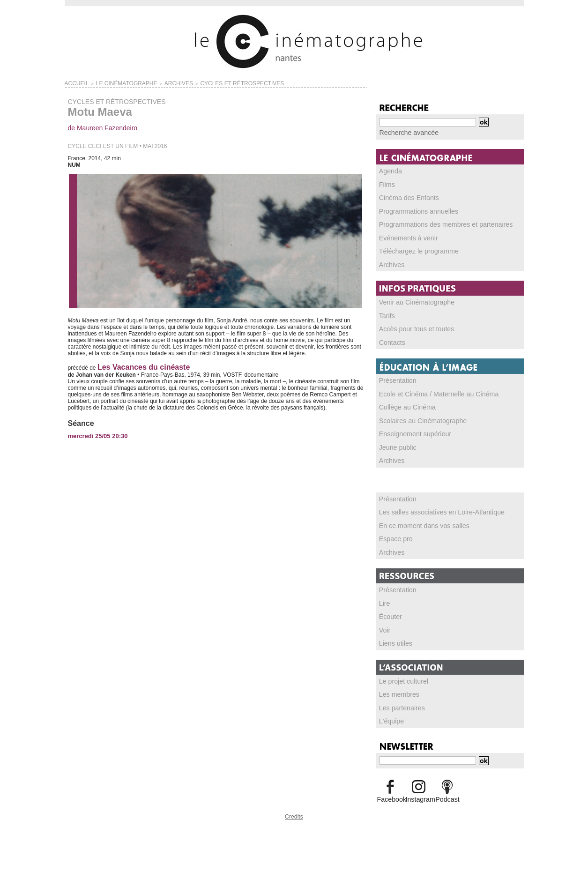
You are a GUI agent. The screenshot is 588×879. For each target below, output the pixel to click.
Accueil (74, 82)
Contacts (391, 339)
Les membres (397, 686)
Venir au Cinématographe (411, 299)
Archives (390, 262)
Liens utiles (394, 636)
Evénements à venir (404, 236)
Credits (294, 806)
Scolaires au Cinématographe (417, 416)
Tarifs (386, 313)
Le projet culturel (400, 673)
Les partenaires (399, 700)
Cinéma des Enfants (405, 196)
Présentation (395, 377)
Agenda (389, 170)
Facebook (391, 790)
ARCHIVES (153, 82)
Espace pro (394, 533)
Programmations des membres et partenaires (436, 223)
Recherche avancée (405, 132)
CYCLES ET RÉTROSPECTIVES (203, 82)
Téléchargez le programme (413, 249)
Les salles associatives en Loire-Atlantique (432, 507)
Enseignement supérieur (410, 429)
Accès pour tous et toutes (411, 326)
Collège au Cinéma (403, 403)
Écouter (389, 610)
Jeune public (395, 442)
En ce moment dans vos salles (418, 520)
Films (386, 183)
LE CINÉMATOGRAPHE (112, 82)
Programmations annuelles (413, 209)
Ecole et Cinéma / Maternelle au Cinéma (430, 390)
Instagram (419, 790)
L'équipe (390, 713)
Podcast (447, 790)
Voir (384, 623)
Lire (384, 596)
